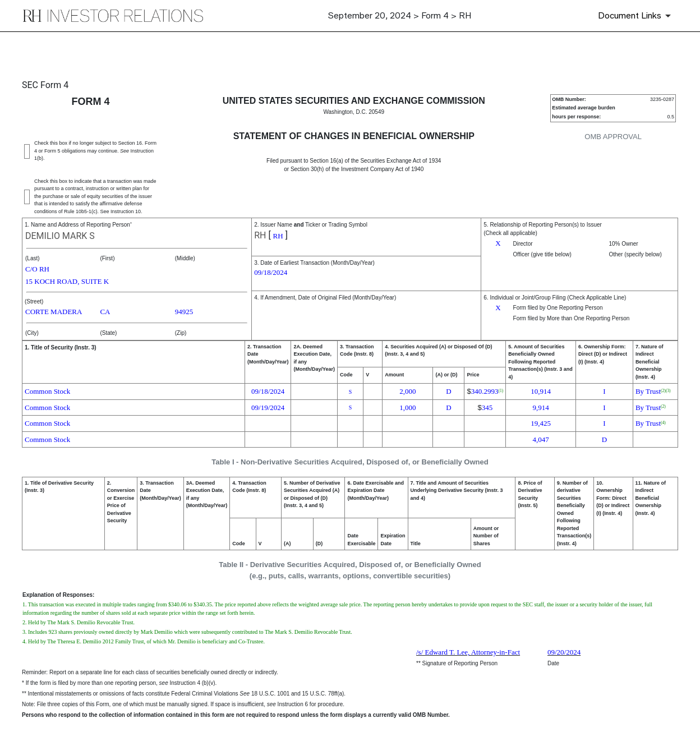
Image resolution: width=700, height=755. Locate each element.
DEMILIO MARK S (60, 236)
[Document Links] (636, 16)
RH (260, 235)
